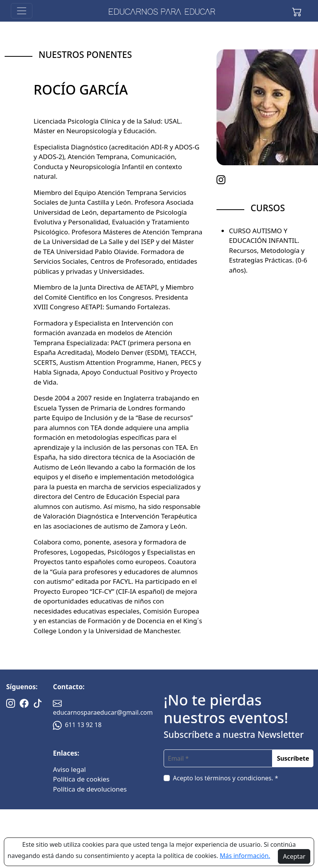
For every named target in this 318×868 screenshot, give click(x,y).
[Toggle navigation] (22, 11)
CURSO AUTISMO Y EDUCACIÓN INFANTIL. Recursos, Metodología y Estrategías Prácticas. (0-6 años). (268, 250)
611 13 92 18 (77, 725)
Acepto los (226, 778)
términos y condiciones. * (241, 778)
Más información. (245, 856)
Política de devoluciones (90, 789)
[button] (297, 11)
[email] (218, 758)
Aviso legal (69, 769)
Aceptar (294, 856)
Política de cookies (81, 779)
